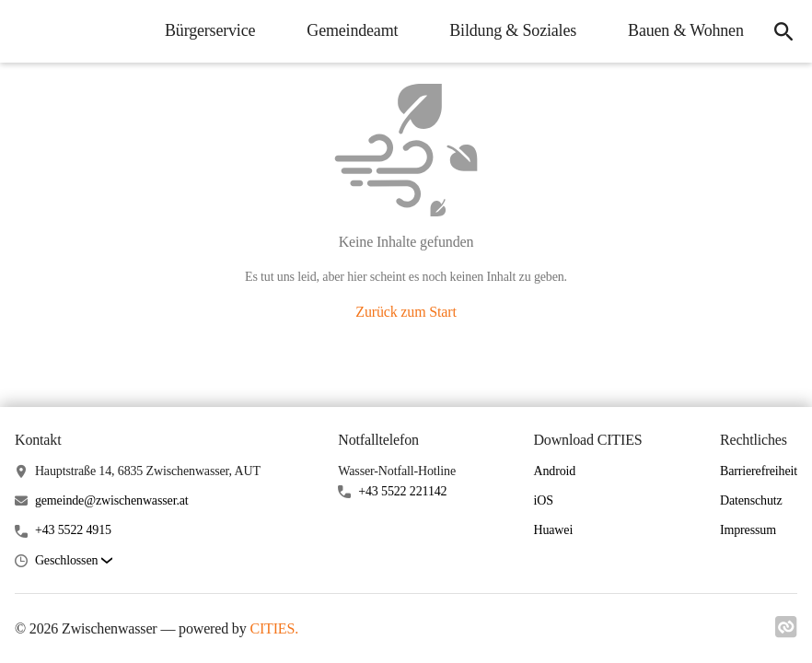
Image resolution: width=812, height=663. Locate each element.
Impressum (748, 530)
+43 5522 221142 (402, 491)
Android (554, 471)
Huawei (553, 530)
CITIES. (274, 628)
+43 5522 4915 (73, 530)
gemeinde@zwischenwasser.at (112, 500)
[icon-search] (781, 31)
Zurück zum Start (406, 312)
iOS (543, 500)
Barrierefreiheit (759, 471)
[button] (74, 561)
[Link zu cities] (786, 633)
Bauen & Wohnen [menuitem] (680, 30)
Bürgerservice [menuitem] (204, 30)
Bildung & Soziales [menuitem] (508, 30)
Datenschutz (751, 500)
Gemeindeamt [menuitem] (348, 30)
